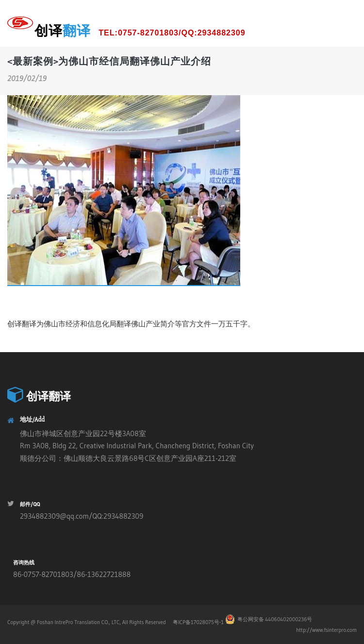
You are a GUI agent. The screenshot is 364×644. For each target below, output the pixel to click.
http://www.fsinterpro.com (326, 630)
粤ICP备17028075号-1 (198, 622)
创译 (140, 31)
